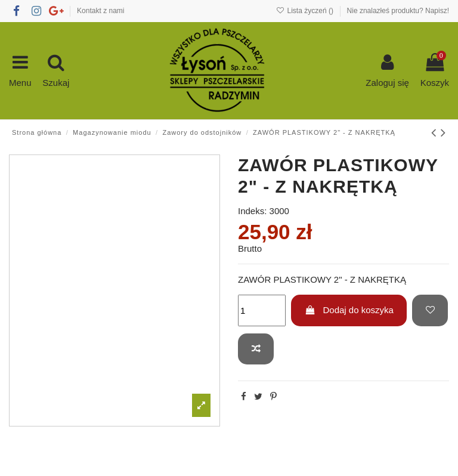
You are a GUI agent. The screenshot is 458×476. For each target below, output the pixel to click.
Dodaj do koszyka (349, 310)
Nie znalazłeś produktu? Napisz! (398, 11)
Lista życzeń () (306, 11)
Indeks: (252, 211)
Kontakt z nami (100, 11)
